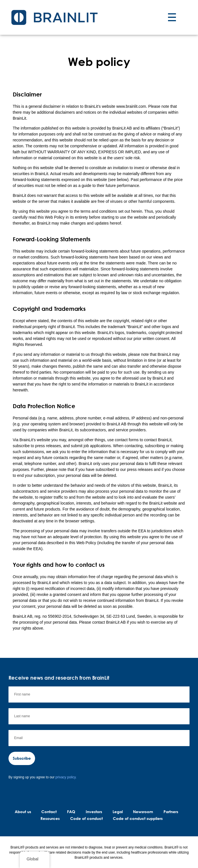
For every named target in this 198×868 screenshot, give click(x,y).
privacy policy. (66, 777)
